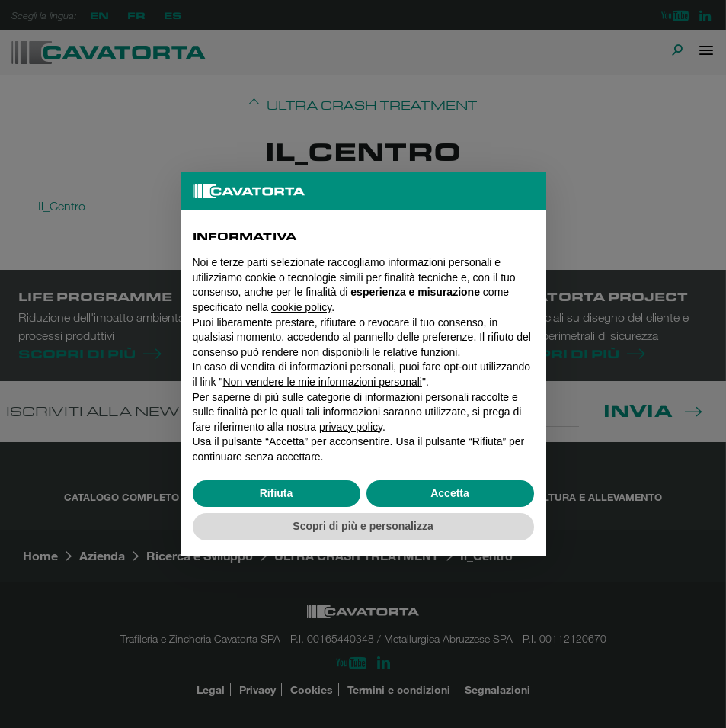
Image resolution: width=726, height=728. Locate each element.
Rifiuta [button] (277, 493)
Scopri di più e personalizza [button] (363, 526)
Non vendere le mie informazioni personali (322, 382)
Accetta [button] (450, 493)
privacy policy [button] (351, 427)
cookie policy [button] (301, 307)
